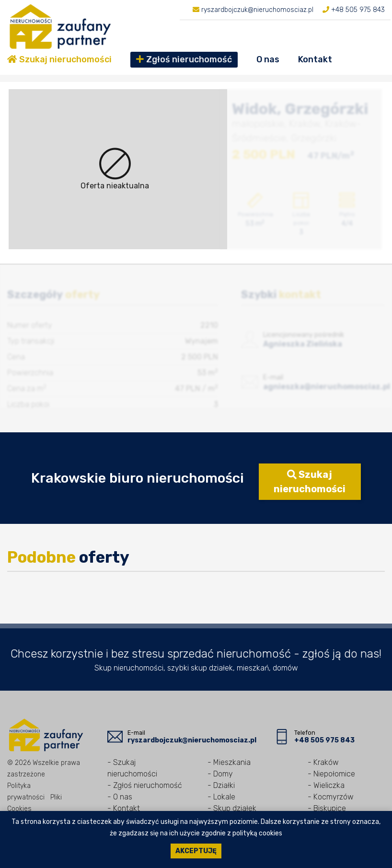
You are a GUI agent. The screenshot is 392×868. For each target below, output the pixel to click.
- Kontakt (124, 808)
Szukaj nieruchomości (59, 59)
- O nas (120, 797)
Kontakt (315, 59)
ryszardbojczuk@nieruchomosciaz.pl (256, 10)
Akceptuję (196, 851)
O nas (268, 59)
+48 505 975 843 (357, 10)
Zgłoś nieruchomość (184, 59)
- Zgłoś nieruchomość (145, 785)
